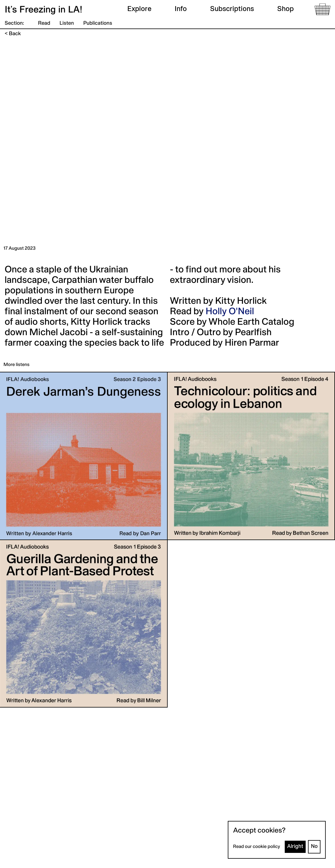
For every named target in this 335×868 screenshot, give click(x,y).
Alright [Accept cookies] (295, 847)
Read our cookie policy (257, 847)
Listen (67, 23)
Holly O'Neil (230, 312)
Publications (98, 23)
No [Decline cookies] (314, 847)
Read (44, 23)
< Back (13, 34)
